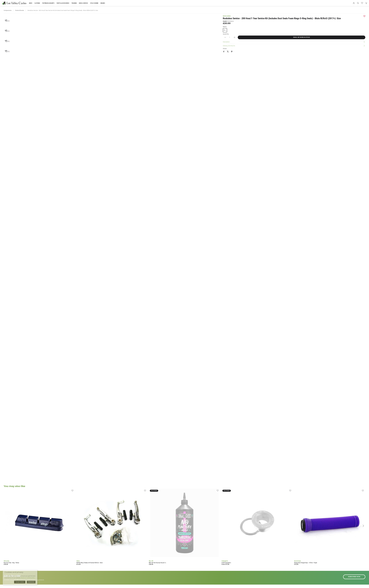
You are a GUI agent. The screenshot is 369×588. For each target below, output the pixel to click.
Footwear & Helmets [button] (48, 3)
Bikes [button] (31, 3)
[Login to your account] (354, 3)
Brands (103, 3)
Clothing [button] (37, 3)
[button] (358, 3)
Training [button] (74, 3)
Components (8, 11)
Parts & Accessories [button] (63, 3)
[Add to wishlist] (72, 491)
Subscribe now (354, 577)
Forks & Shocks (20, 11)
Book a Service (83, 3)
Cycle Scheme (94, 3)
